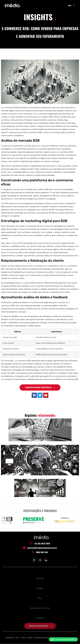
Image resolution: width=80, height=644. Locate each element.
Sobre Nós (40, 579)
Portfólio (40, 588)
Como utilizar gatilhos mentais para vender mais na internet (41, 438)
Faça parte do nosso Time (40, 608)
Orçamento (40, 618)
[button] (74, 5)
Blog (40, 598)
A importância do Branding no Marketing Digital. (41, 494)
